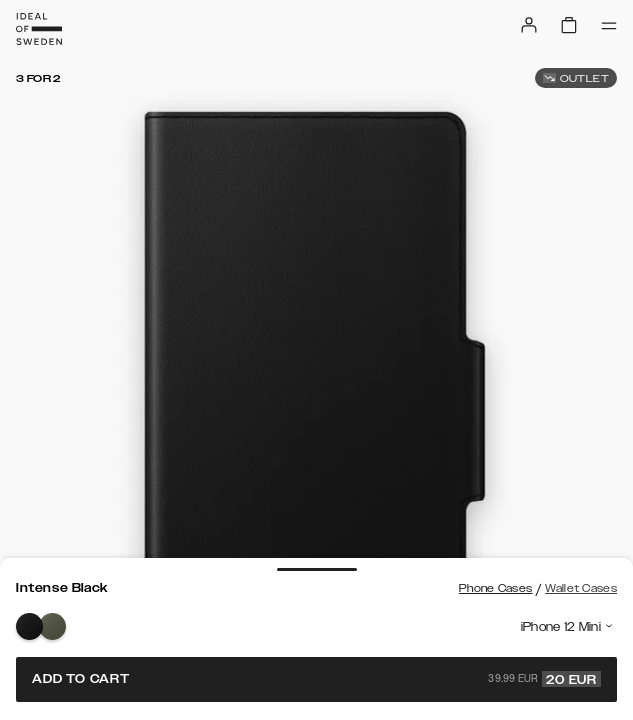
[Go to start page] (39, 29)
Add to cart (316, 679)
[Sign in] (529, 25)
